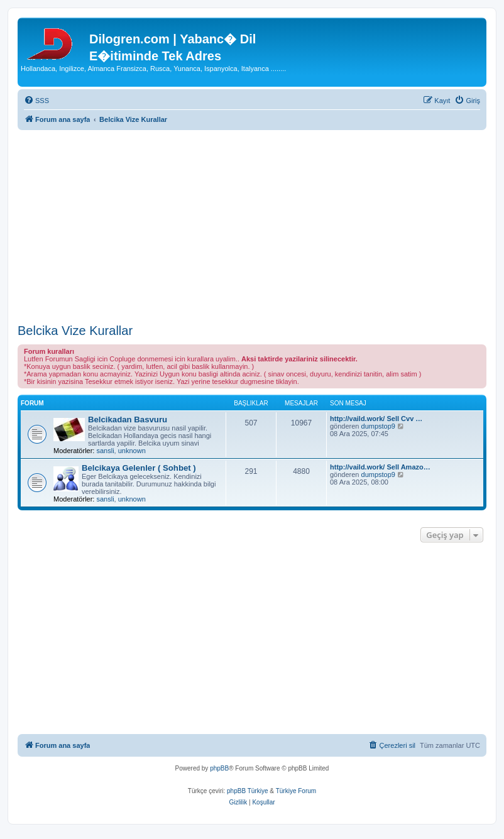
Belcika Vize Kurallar (75, 331)
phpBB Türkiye (247, 791)
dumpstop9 (378, 426)
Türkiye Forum (296, 791)
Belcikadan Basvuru (128, 419)
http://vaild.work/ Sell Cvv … (376, 419)
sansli (105, 451)
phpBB (219, 768)
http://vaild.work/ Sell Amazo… (380, 467)
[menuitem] (36, 101)
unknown (132, 451)
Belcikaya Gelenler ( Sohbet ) (139, 468)
